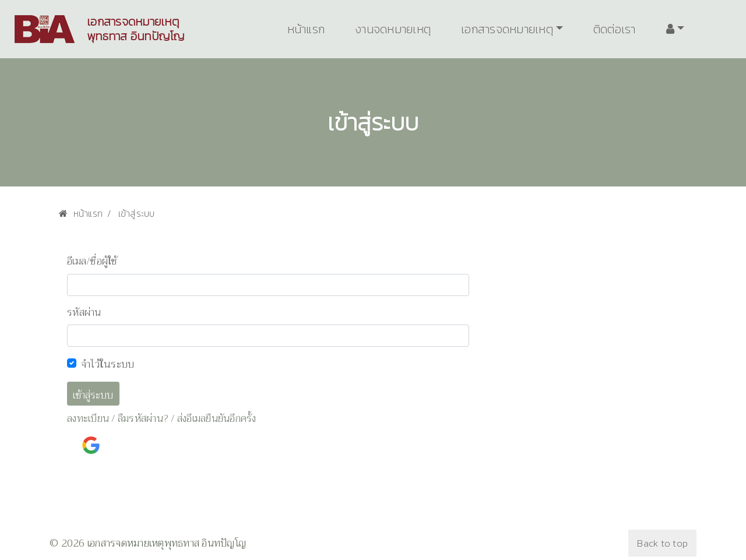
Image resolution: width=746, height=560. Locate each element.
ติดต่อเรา (615, 29)
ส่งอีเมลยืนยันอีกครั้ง (217, 419)
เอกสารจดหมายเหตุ (507, 29)
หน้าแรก (306, 29)
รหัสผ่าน (84, 313)
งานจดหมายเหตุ (393, 29)
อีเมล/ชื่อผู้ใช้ (92, 262)
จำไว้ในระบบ (108, 364)
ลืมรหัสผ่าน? (143, 419)
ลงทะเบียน (88, 419)
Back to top (662, 543)
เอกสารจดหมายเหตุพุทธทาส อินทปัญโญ (136, 29)
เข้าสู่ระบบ (93, 395)
